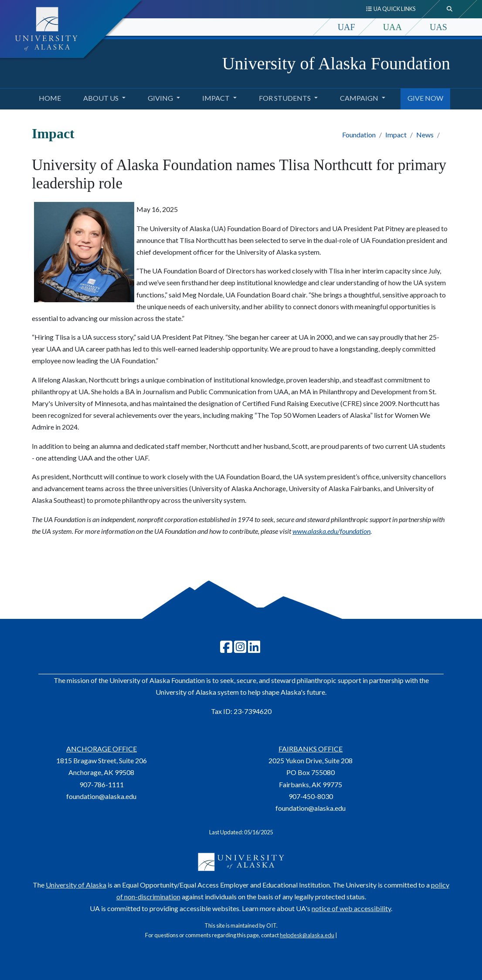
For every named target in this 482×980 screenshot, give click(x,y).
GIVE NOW (424, 97)
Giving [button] (160, 98)
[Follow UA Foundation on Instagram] (240, 649)
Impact (396, 135)
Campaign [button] (359, 98)
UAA (392, 27)
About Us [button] (101, 98)
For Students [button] (285, 98)
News (425, 135)
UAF (346, 27)
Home (48, 97)
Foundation (359, 135)
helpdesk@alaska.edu (307, 935)
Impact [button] (216, 98)
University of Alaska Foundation (336, 63)
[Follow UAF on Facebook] (226, 649)
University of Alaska (76, 885)
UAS (438, 27)
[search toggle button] (450, 9)
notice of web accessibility (351, 908)
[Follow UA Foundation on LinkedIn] (254, 649)
